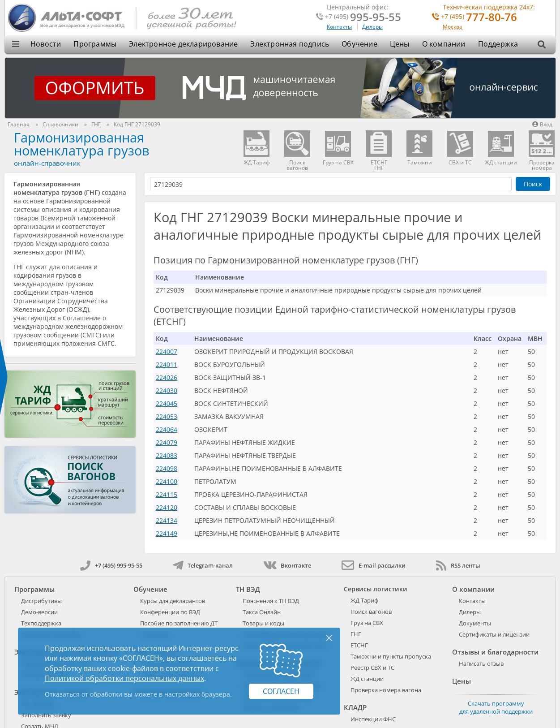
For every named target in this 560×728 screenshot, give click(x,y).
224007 (167, 351)
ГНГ (356, 634)
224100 (167, 481)
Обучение (359, 44)
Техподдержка (41, 623)
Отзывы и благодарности (495, 652)
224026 (167, 377)
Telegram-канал (203, 565)
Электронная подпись (290, 44)
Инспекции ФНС (373, 719)
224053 (167, 416)
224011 (167, 364)
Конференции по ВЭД (170, 612)
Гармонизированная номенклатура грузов (82, 144)
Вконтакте (287, 565)
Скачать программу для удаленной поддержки (496, 707)
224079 (167, 442)
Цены (400, 44)
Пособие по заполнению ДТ (179, 623)
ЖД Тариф (364, 600)
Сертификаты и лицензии (494, 634)
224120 (167, 507)
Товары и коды (263, 623)
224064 (167, 429)
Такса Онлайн (262, 612)
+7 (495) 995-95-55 (111, 565)
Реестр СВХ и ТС (372, 668)
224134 (167, 520)
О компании (444, 44)
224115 (167, 494)
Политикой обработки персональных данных (124, 678)
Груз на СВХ (367, 623)
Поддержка (498, 44)
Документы (475, 623)
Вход (542, 124)
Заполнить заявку (46, 715)
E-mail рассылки (374, 565)
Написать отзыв (481, 663)
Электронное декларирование (183, 44)
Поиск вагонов (371, 612)
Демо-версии (39, 612)
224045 (167, 403)
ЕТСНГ (359, 645)
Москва (453, 27)
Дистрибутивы (41, 601)
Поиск (533, 184)
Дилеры (372, 27)
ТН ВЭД (248, 589)
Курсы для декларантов (173, 601)
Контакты (339, 27)
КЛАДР (355, 707)
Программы (95, 44)
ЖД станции (367, 679)
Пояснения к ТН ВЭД (271, 601)
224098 (167, 468)
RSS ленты (458, 565)
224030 (167, 390)
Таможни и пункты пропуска (391, 656)
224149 (167, 533)
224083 (167, 455)
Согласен (281, 691)
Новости (46, 44)
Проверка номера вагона (386, 690)
